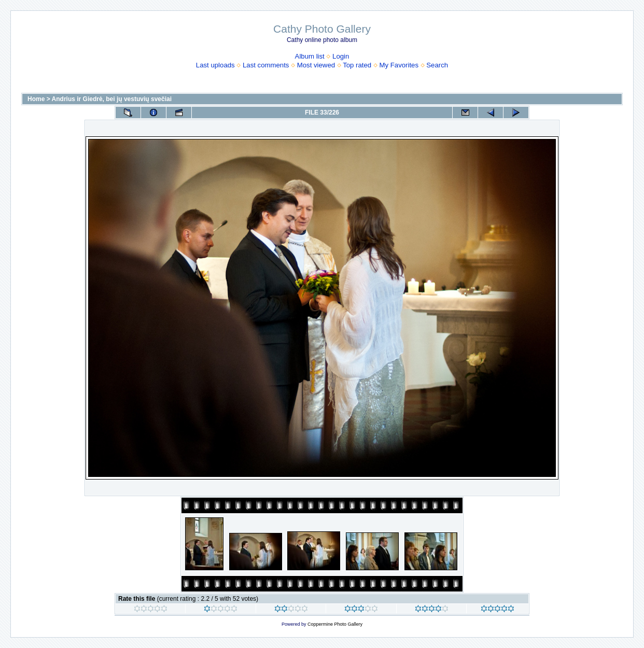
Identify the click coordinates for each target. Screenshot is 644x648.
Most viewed (316, 65)
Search (437, 65)
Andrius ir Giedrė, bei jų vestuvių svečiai (112, 99)
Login (341, 56)
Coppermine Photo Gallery (335, 624)
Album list (310, 56)
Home (36, 99)
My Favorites (399, 65)
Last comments (266, 65)
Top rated (357, 65)
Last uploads (215, 65)
